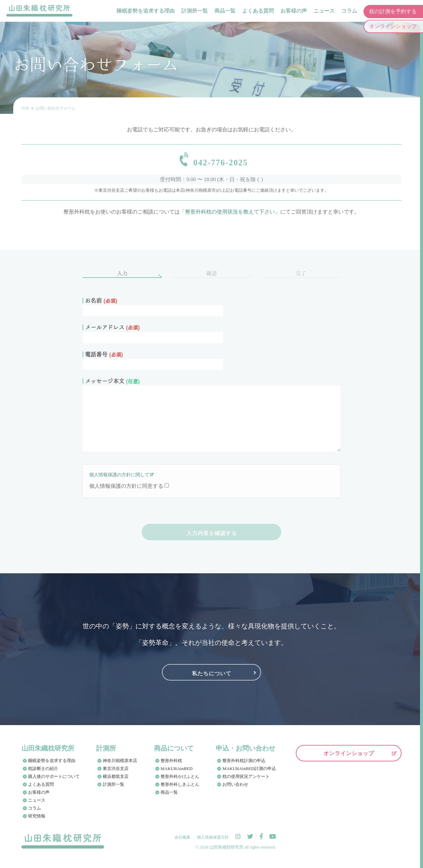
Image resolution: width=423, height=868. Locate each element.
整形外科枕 (172, 765)
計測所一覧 (194, 11)
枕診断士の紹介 (43, 773)
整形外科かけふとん (180, 781)
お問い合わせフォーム (56, 108)
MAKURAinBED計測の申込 (249, 773)
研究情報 (37, 820)
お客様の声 (293, 11)
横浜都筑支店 (116, 781)
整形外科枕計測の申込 (245, 765)
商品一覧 (225, 11)
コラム (349, 11)
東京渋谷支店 (116, 773)
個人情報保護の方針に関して (119, 479)
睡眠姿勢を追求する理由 (145, 11)
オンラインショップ (349, 758)
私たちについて (212, 677)
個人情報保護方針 (213, 842)
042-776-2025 (221, 161)
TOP (25, 108)
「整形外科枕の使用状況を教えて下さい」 (230, 216)
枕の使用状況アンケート (247, 781)
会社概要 (182, 842)
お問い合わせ (236, 789)
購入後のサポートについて (54, 781)
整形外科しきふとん (180, 789)
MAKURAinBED (176, 773)
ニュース (324, 11)
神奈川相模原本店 (120, 765)
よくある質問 (258, 11)
